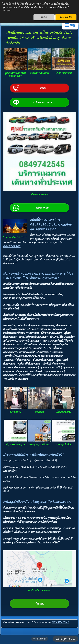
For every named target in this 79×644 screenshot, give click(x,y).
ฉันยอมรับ (66, 17)
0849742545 (40, 224)
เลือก (44, 17)
